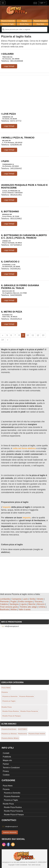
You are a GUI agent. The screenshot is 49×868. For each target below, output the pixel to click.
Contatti (6, 753)
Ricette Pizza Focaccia (29, 711)
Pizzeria (24, 21)
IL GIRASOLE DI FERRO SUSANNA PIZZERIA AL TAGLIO (20, 287)
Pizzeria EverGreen (9, 729)
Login (42, 3)
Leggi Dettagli (9, 66)
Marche (32, 604)
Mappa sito (7, 760)
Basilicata (5, 609)
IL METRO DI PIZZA (12, 312)
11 (33, 335)
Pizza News (40, 24)
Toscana (38, 602)
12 (38, 335)
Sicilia (32, 599)
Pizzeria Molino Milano (10, 738)
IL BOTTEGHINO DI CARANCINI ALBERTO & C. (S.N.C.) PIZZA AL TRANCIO (24, 237)
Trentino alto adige (28, 607)
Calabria (4, 604)
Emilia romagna (25, 602)
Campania (16, 599)
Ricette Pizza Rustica (11, 711)
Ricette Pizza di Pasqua (12, 716)
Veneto (40, 599)
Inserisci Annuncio (10, 832)
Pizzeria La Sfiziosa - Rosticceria (14, 734)
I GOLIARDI (7, 54)
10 (28, 335)
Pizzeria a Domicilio (8, 21)
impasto (7, 507)
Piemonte (4, 602)
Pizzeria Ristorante (40, 21)
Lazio (25, 599)
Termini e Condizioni (11, 768)
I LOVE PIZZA (9, 114)
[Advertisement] (24, 91)
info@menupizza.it (12, 626)
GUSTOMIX (23, 729)
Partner (6, 764)
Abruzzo (41, 604)
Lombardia (5, 599)
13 (43, 335)
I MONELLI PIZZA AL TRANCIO (18, 138)
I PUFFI (5, 161)
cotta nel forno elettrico (24, 448)
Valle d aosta (24, 609)
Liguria (23, 604)
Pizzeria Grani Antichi (37, 734)
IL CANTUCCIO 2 (10, 262)
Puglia (13, 602)
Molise (14, 609)
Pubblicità (7, 757)
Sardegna (14, 604)
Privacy (6, 771)
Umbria (42, 607)
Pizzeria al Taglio (8, 24)
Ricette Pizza (24, 24)
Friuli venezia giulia (9, 607)
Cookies (6, 775)
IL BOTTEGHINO (10, 211)
